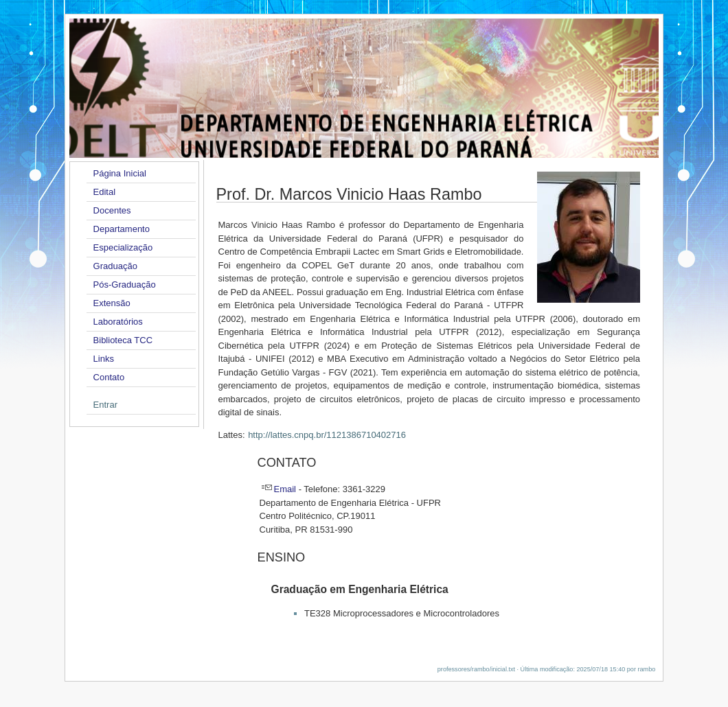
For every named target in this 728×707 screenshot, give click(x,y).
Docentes (112, 210)
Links (104, 359)
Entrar (105, 405)
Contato (109, 377)
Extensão (112, 303)
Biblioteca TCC (123, 340)
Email (285, 489)
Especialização (123, 247)
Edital (105, 192)
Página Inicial (120, 173)
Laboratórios (118, 322)
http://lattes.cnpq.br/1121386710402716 (327, 435)
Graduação (115, 266)
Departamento (122, 229)
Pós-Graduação (125, 285)
